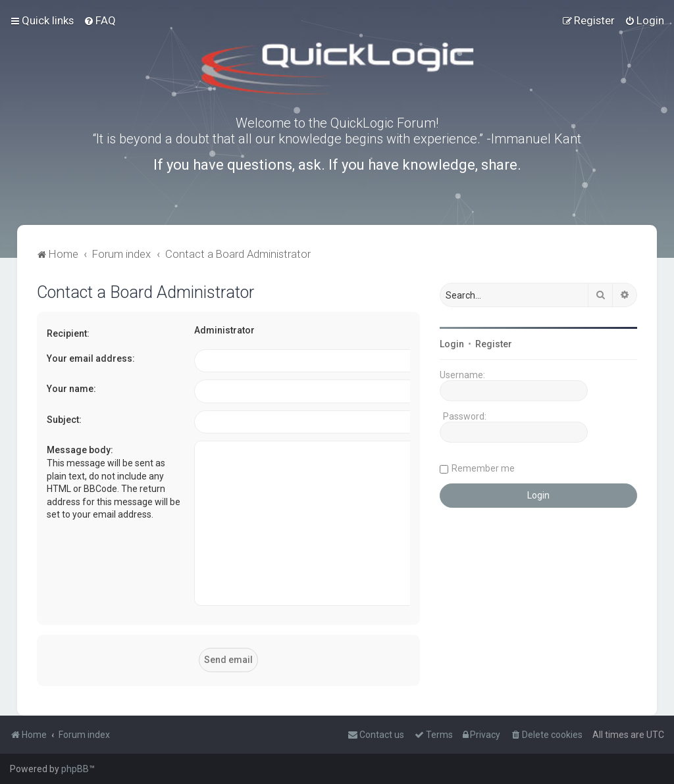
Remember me (483, 468)
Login (452, 344)
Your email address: (91, 358)
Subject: (64, 420)
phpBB (75, 769)
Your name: (71, 389)
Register (494, 344)
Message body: (80, 450)
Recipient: (68, 333)
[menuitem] (100, 20)
